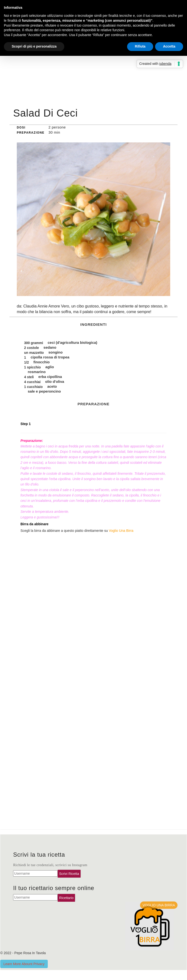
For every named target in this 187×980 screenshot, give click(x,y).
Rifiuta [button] (140, 46)
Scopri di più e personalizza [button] (34, 46)
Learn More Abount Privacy (24, 964)
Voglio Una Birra (121, 531)
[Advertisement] (93, 69)
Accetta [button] (169, 46)
